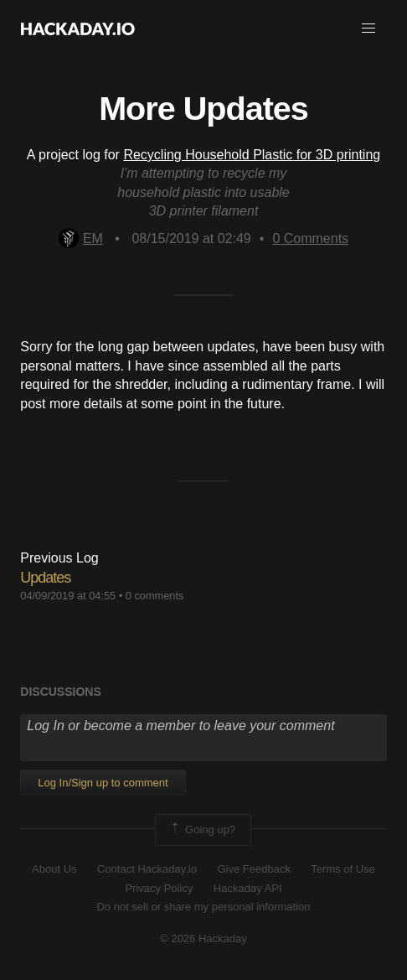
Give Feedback (253, 869)
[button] (368, 29)
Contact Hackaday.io (147, 869)
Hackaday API (248, 888)
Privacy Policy (159, 888)
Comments (310, 239)
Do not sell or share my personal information (203, 907)
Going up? (202, 830)
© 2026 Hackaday (203, 939)
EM (81, 239)
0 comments (155, 596)
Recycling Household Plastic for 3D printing (252, 155)
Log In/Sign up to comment (103, 783)
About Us (54, 869)
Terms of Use (343, 869)
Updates (45, 578)
